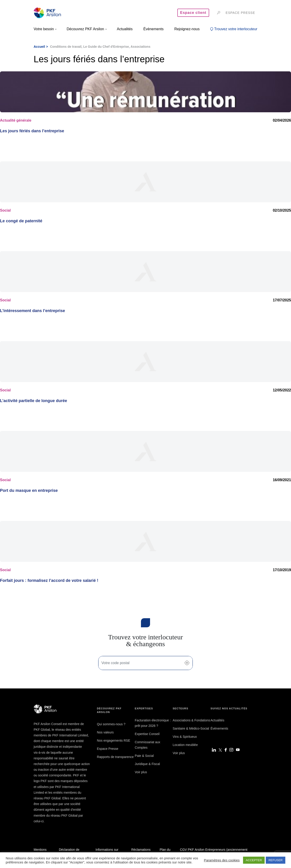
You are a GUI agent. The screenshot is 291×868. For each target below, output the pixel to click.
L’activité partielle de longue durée (34, 401)
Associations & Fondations (191, 720)
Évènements (219, 728)
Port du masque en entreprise (29, 490)
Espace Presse (108, 749)
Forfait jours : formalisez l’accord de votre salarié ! (49, 580)
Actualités (217, 720)
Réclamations (141, 850)
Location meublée (185, 745)
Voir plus (141, 772)
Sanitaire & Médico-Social (191, 728)
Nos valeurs (105, 732)
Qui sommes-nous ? (111, 724)
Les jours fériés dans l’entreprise (32, 131)
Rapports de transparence (115, 757)
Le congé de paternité (21, 221)
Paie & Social (144, 756)
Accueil (39, 47)
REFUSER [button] (276, 860)
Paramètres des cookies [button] (222, 860)
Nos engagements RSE (113, 740)
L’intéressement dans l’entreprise (33, 311)
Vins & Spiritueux (185, 737)
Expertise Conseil (147, 734)
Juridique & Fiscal (147, 764)
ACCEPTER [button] (254, 860)
